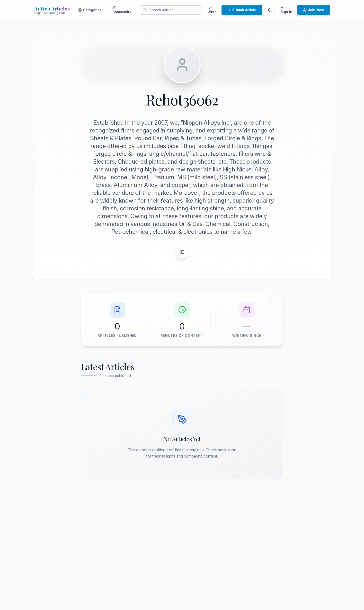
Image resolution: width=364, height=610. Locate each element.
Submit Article (242, 10)
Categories (92, 10)
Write (212, 10)
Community (122, 10)
